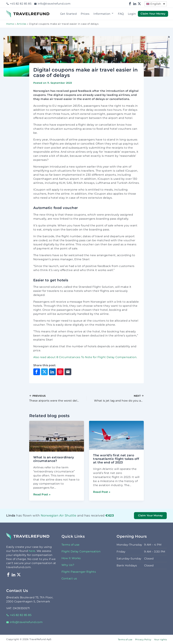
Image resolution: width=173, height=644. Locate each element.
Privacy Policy (143, 640)
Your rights (160, 640)
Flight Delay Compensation (81, 551)
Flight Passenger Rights (79, 572)
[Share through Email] (68, 372)
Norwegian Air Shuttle (59, 515)
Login (132, 14)
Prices (85, 14)
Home (10, 24)
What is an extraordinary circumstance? (54, 459)
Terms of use (71, 545)
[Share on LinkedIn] (52, 372)
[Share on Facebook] (37, 372)
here (32, 551)
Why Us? (68, 565)
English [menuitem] (156, 4)
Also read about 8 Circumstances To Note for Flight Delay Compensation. (85, 357)
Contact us (69, 578)
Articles (22, 24)
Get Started (69, 14)
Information (104, 14)
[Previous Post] (58, 398)
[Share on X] (44, 372)
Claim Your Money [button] (153, 14)
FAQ (121, 14)
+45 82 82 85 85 (19, 4)
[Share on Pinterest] (60, 372)
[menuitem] (156, 4)
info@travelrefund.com (52, 4)
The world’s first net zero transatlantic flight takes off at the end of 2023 (116, 459)
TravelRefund (16, 12)
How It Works (71, 558)
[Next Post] (115, 398)
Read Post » (42, 494)
